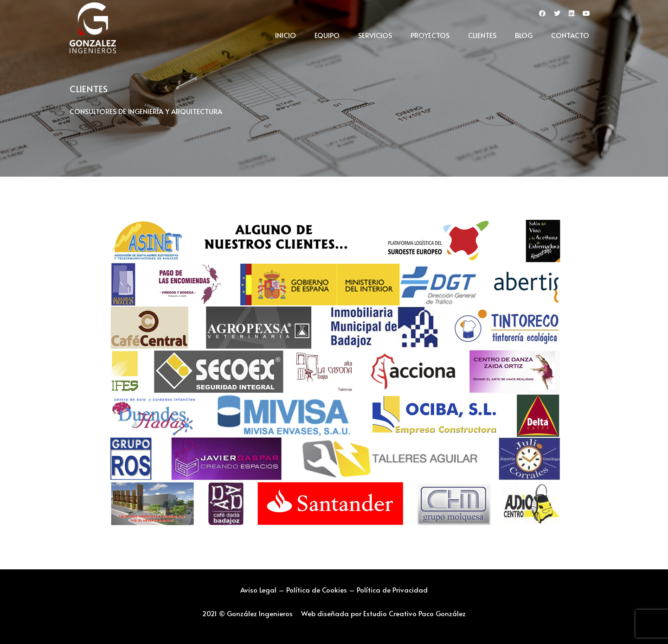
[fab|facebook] (542, 14)
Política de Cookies (317, 590)
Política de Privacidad (392, 590)
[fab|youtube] (586, 14)
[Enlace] (93, 28)
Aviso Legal (258, 590)
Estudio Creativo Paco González (414, 613)
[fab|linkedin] (572, 14)
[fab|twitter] (557, 14)
